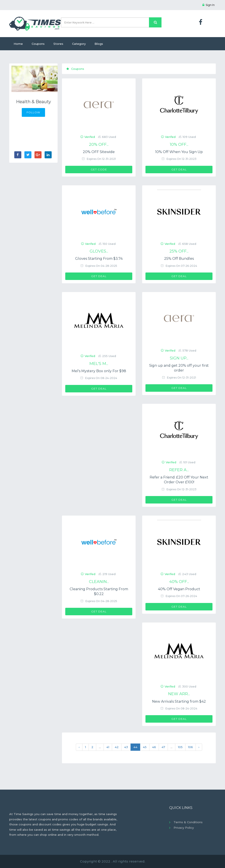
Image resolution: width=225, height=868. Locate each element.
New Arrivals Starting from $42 (179, 701)
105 (180, 747)
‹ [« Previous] (79, 747)
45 (145, 747)
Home (18, 44)
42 (117, 747)
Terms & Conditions (188, 822)
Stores (58, 44)
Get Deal (179, 169)
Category (79, 44)
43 (126, 747)
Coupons (38, 44)
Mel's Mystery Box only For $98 (99, 371)
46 (154, 747)
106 (191, 747)
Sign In (209, 5)
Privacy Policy (184, 828)
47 (163, 747)
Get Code (99, 169)
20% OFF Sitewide (99, 152)
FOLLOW (33, 112)
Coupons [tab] (75, 69)
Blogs (99, 44)
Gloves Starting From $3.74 (99, 259)
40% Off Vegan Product (179, 589)
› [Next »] (199, 747)
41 (108, 747)
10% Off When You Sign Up (179, 152)
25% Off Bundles (179, 259)
